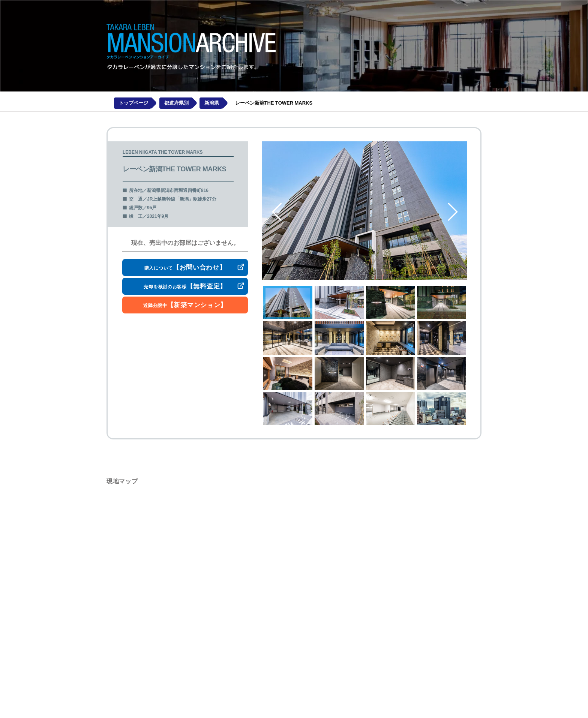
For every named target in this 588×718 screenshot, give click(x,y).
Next (453, 212)
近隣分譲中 (185, 305)
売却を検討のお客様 (185, 286)
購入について (185, 268)
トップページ (133, 103)
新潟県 (212, 103)
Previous (277, 212)
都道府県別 (176, 103)
